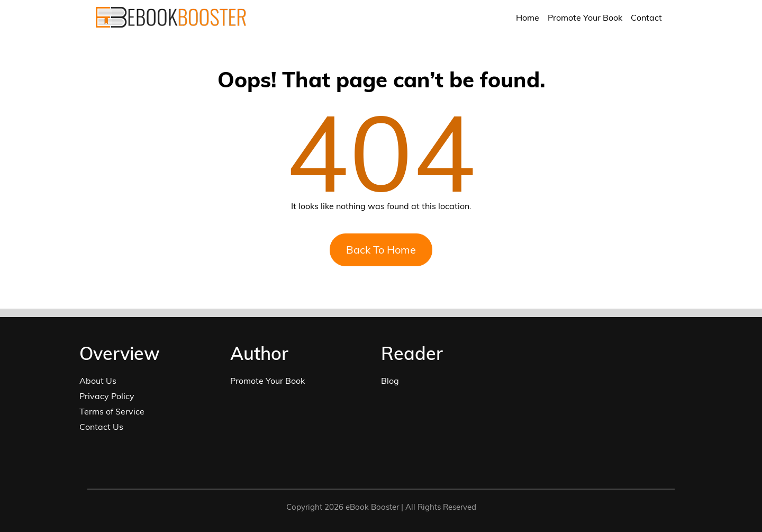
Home (528, 17)
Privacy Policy (107, 396)
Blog (390, 381)
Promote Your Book (585, 17)
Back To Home (381, 250)
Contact (646, 17)
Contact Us (101, 427)
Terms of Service (112, 411)
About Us (98, 381)
